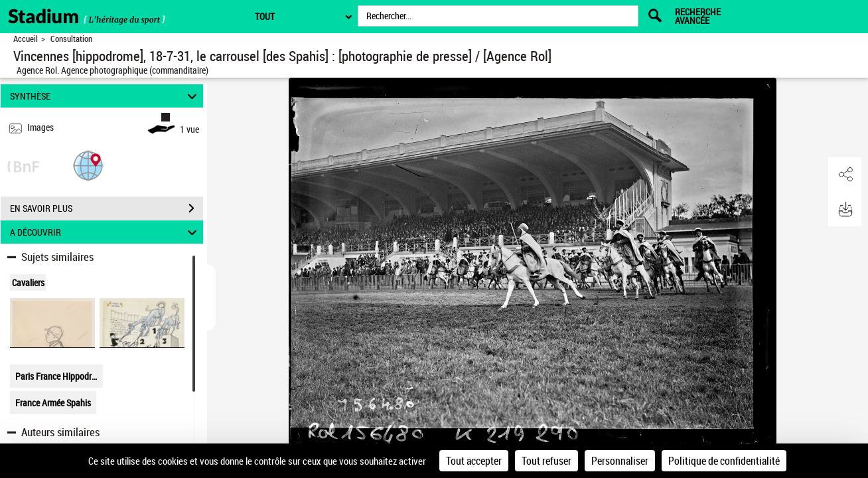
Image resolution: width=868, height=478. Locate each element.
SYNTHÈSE (106, 96)
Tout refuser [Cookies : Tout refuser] (546, 461)
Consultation (71, 39)
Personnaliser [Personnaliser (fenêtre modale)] (620, 461)
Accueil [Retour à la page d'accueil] (26, 39)
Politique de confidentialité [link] (724, 461)
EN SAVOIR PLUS (107, 208)
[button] (88, 165)
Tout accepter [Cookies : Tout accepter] (474, 461)
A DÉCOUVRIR (106, 232)
